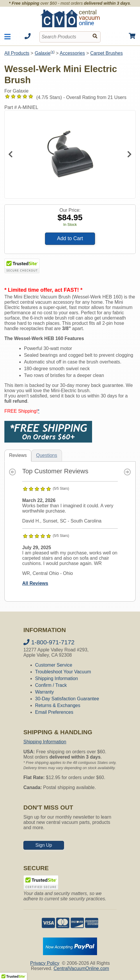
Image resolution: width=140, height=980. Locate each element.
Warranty (44, 692)
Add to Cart (70, 238)
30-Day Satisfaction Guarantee (67, 699)
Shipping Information (57, 678)
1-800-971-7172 (49, 642)
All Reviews (35, 583)
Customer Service (54, 665)
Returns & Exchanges (58, 705)
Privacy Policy (45, 963)
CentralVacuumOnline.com (81, 968)
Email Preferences (54, 712)
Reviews (18, 455)
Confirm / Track (51, 685)
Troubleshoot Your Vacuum (63, 672)
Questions (46, 455)
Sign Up (44, 845)
